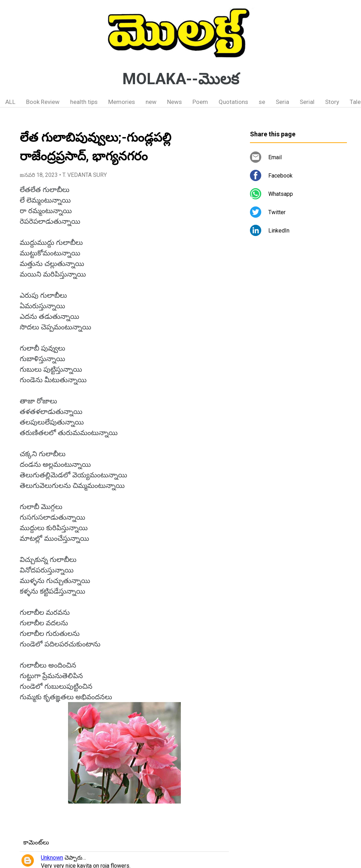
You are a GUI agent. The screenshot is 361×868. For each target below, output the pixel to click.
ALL (10, 102)
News (175, 102)
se (262, 102)
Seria (282, 102)
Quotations (233, 102)
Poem (200, 102)
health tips (84, 102)
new (151, 102)
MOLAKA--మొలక (181, 79)
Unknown (52, 858)
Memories (122, 102)
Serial (307, 102)
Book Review (43, 102)
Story (332, 102)
